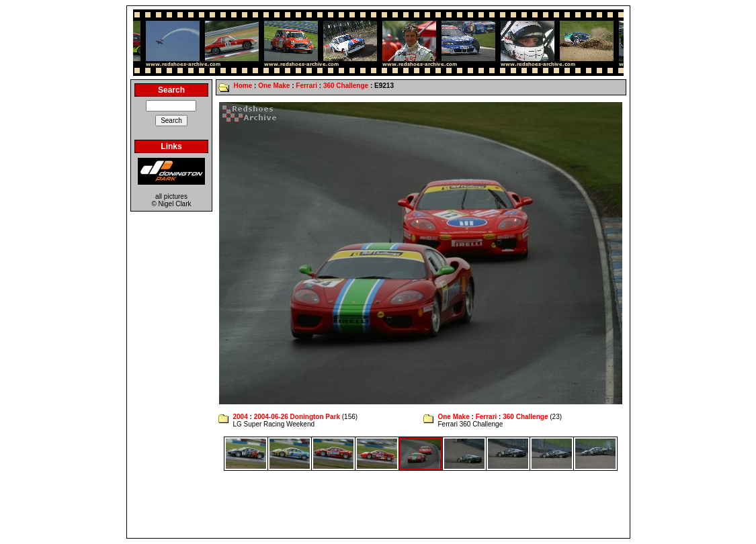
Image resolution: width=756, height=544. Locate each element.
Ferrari (306, 86)
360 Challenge (346, 86)
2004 (240, 417)
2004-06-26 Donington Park (297, 417)
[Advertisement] (378, 504)
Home (243, 86)
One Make (274, 86)
